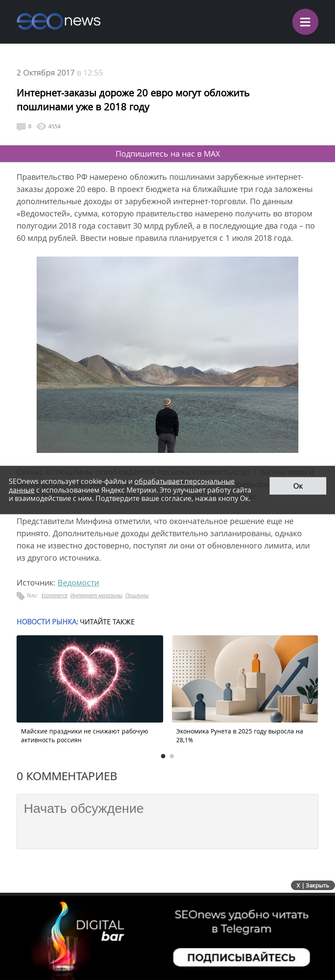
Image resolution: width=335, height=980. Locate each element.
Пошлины (137, 595)
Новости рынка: (47, 622)
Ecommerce (55, 595)
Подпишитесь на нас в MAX (168, 154)
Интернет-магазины (96, 595)
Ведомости (78, 583)
